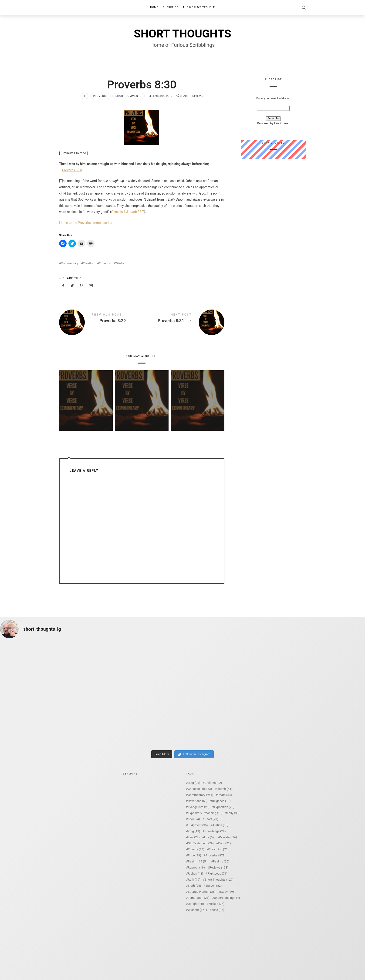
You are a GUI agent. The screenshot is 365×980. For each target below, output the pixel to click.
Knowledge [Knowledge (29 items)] (215, 831)
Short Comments (128, 96)
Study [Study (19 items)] (227, 892)
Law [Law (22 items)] (194, 837)
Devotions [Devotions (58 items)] (198, 801)
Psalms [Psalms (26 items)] (221, 861)
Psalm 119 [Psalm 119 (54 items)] (198, 861)
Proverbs (100, 96)
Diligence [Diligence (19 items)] (221, 801)
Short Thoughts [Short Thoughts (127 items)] (219, 880)
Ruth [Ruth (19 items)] (194, 880)
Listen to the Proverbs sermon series (86, 223)
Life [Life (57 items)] (210, 837)
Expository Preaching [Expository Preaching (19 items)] (205, 813)
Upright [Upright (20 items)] (196, 904)
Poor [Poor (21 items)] (224, 843)
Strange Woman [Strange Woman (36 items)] (202, 892)
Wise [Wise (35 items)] (218, 910)
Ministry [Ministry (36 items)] (228, 837)
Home (154, 7)
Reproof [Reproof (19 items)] (196, 867)
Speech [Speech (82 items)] (214, 886)
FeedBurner (282, 123)
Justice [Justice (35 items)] (220, 825)
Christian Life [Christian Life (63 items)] (200, 789)
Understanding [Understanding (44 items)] (227, 898)
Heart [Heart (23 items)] (211, 819)
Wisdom (121, 263)
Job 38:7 (138, 212)
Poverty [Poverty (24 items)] (196, 849)
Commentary (70, 263)
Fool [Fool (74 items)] (194, 819)
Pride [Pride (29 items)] (194, 855)
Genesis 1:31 (120, 212)
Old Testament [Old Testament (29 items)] (201, 843)
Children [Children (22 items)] (213, 783)
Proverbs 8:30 (72, 170)
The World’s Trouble (199, 7)
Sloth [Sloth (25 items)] (194, 886)
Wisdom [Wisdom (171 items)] (197, 910)
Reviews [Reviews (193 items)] (219, 867)
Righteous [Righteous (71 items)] (218, 874)
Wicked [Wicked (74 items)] (216, 904)
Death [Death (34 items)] (225, 795)
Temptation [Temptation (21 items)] (199, 898)
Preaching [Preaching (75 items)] (219, 849)
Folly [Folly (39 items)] (233, 813)
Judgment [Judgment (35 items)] (198, 825)
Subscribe (171, 7)
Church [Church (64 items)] (224, 789)
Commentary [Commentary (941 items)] (201, 795)
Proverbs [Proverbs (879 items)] (215, 855)
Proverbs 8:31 (183, 322)
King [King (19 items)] (194, 831)
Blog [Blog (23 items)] (194, 783)
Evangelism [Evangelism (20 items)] (199, 807)
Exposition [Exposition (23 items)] (224, 807)
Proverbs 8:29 (100, 322)
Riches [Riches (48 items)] (196, 874)
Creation (89, 263)
